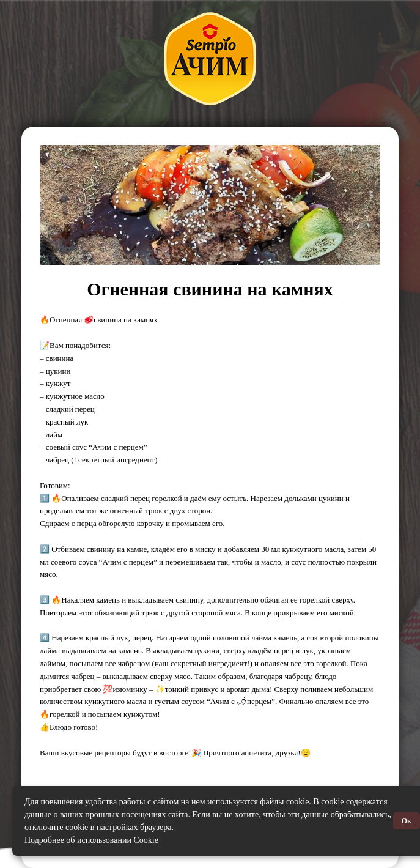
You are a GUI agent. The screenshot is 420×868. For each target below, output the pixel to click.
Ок (407, 821)
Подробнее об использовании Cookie (91, 840)
